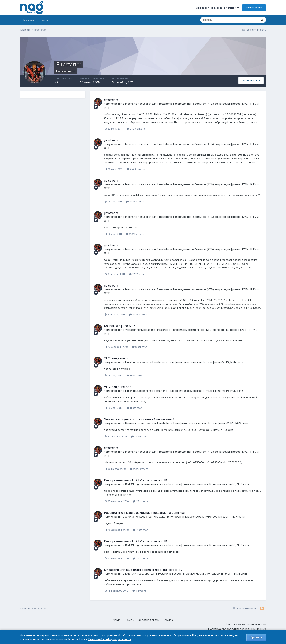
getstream (111, 100)
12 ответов (139, 436)
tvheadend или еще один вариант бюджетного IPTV (143, 570)
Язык (118, 620)
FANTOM (131, 574)
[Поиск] (214, 20)
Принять (256, 637)
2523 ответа (136, 129)
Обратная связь (148, 620)
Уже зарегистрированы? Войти (217, 8)
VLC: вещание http (118, 358)
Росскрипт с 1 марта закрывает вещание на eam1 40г (145, 513)
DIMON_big (132, 484)
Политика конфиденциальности (245, 624)
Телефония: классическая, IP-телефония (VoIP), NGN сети (205, 362)
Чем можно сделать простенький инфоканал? (139, 419)
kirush (129, 362)
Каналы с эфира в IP (119, 326)
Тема (130, 620)
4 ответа (139, 591)
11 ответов (134, 375)
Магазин (29, 20)
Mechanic (131, 104)
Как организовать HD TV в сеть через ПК (136, 480)
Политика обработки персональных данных (237, 629)
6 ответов (140, 347)
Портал (45, 20)
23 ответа (141, 501)
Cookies (168, 620)
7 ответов (141, 530)
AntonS (130, 517)
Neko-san (131, 423)
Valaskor (131, 330)
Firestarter (163, 104)
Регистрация (254, 8)
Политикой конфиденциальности (110, 639)
